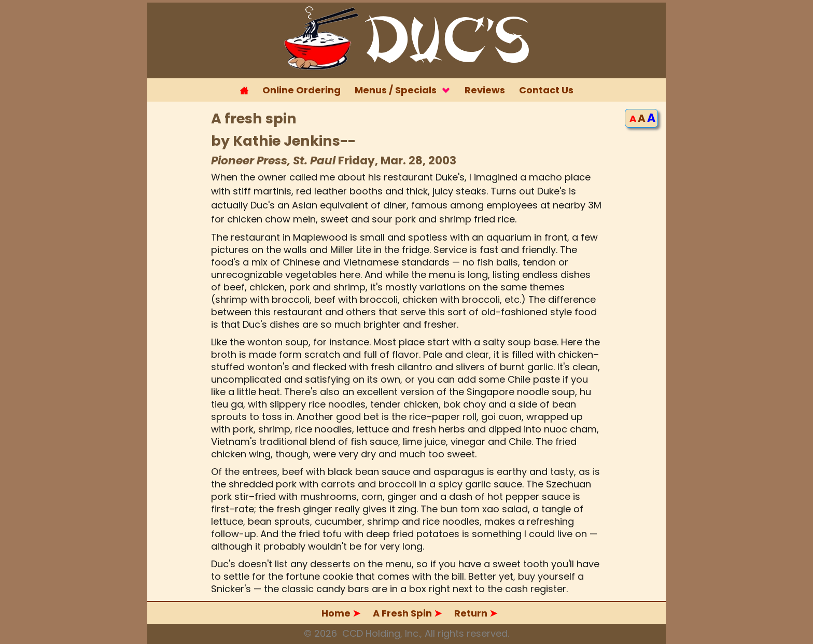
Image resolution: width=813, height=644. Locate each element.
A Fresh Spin (407, 613)
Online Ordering (302, 90)
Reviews (485, 90)
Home (342, 613)
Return (476, 613)
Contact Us (546, 90)
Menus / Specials (403, 90)
